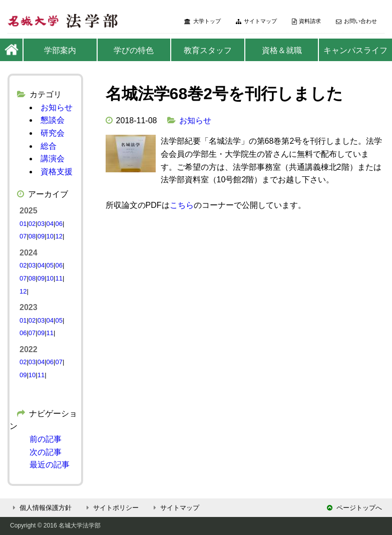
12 (59, 236)
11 (59, 278)
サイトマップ (256, 21)
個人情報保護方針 (41, 508)
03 (41, 224)
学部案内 (60, 50)
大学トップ (203, 21)
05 (50, 265)
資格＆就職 (282, 50)
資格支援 (57, 172)
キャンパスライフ (355, 50)
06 (59, 224)
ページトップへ (354, 508)
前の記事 (46, 439)
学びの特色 (134, 50)
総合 (49, 146)
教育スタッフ (208, 50)
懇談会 (53, 120)
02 (32, 224)
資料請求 (306, 21)
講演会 (53, 159)
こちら (182, 205)
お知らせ (195, 120)
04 (50, 224)
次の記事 (46, 452)
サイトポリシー (111, 508)
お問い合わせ (356, 21)
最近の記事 (50, 465)
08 (32, 236)
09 (41, 236)
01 (23, 224)
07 (23, 236)
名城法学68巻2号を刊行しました (224, 94)
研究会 (53, 133)
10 (50, 236)
